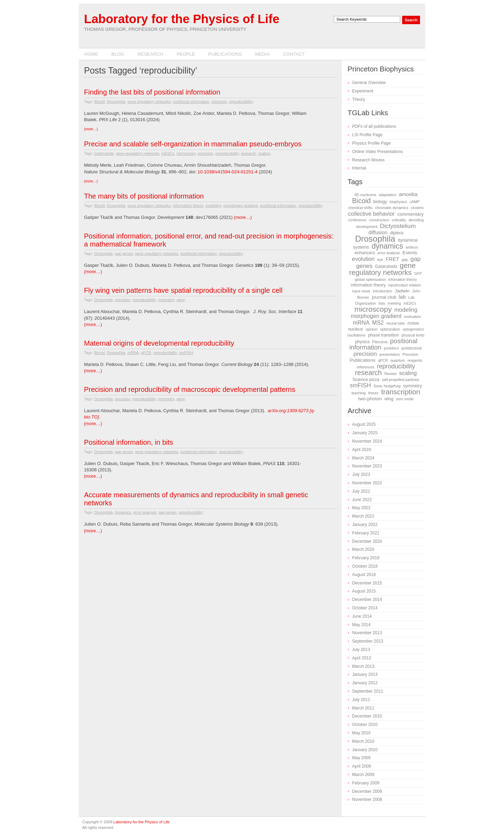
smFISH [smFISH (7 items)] (360, 385)
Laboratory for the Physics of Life (182, 19)
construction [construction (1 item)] (379, 220)
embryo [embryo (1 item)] (412, 247)
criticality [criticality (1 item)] (399, 220)
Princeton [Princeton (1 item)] (410, 354)
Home (91, 54)
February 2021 (366, 533)
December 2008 (367, 791)
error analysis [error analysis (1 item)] (389, 253)
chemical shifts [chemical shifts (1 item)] (360, 208)
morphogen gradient (240, 206)
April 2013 (362, 658)
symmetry (166, 300)
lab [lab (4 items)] (402, 297)
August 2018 (364, 575)
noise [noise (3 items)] (413, 323)
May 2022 (361, 508)
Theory (359, 99)
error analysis (145, 512)
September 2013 (368, 641)
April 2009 (362, 766)
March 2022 (363, 516)
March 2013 (363, 666)
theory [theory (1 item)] (373, 393)
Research (150, 54)
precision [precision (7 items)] (365, 354)
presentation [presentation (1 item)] (390, 354)
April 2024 (362, 450)
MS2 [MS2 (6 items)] (378, 323)
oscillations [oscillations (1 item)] (356, 335)
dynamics (123, 512)
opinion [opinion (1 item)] (371, 329)
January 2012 (365, 683)
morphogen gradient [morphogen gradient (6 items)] (376, 316)
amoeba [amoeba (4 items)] (408, 194)
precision (219, 102)
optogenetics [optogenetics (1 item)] (413, 329)
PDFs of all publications (374, 126)
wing (180, 300)
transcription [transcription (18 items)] (401, 392)
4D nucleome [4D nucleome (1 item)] (365, 195)
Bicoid (99, 102)
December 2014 (367, 600)
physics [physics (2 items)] (362, 342)
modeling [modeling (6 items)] (406, 310)
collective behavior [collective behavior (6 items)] (372, 214)
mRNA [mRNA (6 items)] (361, 323)
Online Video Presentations (377, 152)
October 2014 (365, 608)
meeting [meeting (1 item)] (394, 303)
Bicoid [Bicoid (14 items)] (361, 201)
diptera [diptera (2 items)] (397, 233)
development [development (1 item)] (367, 227)
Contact (294, 54)
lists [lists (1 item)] (382, 303)
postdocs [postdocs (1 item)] (391, 348)
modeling (213, 206)
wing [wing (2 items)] (389, 399)
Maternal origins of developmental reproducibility (159, 343)
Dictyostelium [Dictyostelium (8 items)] (398, 226)
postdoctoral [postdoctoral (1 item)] (412, 348)
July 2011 (361, 700)
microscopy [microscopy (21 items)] (373, 309)
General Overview (369, 83)
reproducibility (241, 102)
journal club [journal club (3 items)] (384, 297)
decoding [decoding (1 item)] (416, 220)
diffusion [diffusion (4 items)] (378, 233)
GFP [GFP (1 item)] (418, 273)
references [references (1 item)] (365, 367)
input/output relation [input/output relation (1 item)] (405, 285)
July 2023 (361, 475)
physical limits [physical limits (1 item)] (413, 335)
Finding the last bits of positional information (152, 92)
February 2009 (366, 783)
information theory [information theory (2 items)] (368, 285)
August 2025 (364, 424)
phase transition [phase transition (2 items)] (384, 335)
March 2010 (363, 741)
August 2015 (364, 591)
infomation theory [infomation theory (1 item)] (402, 279)
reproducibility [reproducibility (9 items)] (396, 366)
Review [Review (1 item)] (390, 374)
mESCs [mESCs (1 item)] (410, 303)
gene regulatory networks (149, 102)
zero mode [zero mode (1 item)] (405, 399)
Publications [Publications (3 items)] (363, 360)
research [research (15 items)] (368, 373)
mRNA (133, 353)
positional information (191, 102)
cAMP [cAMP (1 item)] (414, 202)
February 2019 (366, 558)
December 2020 (367, 541)
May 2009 (361, 758)
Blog (118, 54)
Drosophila (116, 102)
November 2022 (367, 483)
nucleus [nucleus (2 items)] (355, 329)
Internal (359, 168)
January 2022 (365, 525)
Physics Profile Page (371, 143)
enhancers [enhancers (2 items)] (365, 253)
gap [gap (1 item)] (405, 259)
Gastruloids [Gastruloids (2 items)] (386, 266)
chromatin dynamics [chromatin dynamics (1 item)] (392, 208)
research (248, 153)
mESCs (168, 153)
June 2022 (362, 500)
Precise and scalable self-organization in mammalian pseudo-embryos (193, 144)
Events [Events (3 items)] (410, 253)
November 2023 (367, 466)
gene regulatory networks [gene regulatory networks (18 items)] (383, 269)
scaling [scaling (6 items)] (408, 373)
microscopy (186, 153)
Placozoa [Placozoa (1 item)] (380, 342)
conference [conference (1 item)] (357, 220)
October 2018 (365, 566)
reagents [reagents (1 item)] (415, 360)
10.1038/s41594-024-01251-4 (228, 172)
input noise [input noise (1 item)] (361, 291)
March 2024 (363, 458)
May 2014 (361, 625)
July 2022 (361, 491)
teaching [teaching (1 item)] (358, 393)
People (186, 54)
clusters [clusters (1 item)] (417, 208)
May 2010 (361, 733)
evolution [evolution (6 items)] (363, 259)
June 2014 (362, 616)
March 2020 (363, 549)
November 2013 (367, 633)
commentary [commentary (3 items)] (410, 214)
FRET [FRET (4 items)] (392, 259)
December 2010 (367, 716)
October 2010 (365, 725)
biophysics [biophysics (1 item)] (398, 202)
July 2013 (361, 650)
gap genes (124, 254)
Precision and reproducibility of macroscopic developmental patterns (190, 389)
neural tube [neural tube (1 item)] (396, 323)
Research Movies (368, 160)
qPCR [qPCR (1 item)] (383, 360)
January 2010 (365, 750)
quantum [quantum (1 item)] (398, 360)
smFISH (186, 353)
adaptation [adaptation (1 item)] (388, 195)
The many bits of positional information (144, 196)
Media (262, 54)
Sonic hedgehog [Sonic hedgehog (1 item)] (387, 386)
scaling (264, 153)
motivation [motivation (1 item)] (412, 317)
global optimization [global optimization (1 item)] (370, 279)
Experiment (363, 91)
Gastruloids (104, 153)
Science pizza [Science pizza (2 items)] (366, 380)
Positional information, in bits (129, 442)
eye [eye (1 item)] (380, 259)
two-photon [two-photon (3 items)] (370, 399)
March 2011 (363, 708)
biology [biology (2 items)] (380, 202)
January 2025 (365, 433)
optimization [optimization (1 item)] (390, 329)
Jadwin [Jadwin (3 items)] (402, 291)
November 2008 (367, 799)
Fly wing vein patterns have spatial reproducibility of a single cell (183, 290)
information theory (188, 206)
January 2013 (365, 674)
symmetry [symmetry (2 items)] (412, 386)
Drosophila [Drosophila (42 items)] (375, 239)
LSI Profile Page (367, 135)
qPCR (146, 353)
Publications (225, 54)
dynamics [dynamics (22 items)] (387, 246)
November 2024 (367, 441)
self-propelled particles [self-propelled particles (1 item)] (401, 380)
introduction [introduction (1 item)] (382, 291)
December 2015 (367, 583)
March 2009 (363, 775)
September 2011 (368, 691)
